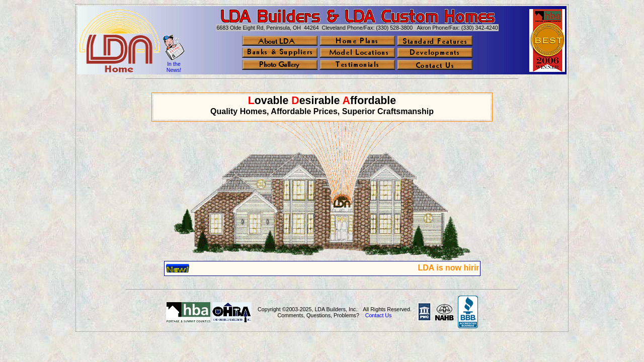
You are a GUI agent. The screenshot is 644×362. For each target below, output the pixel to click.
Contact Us (379, 315)
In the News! (174, 67)
